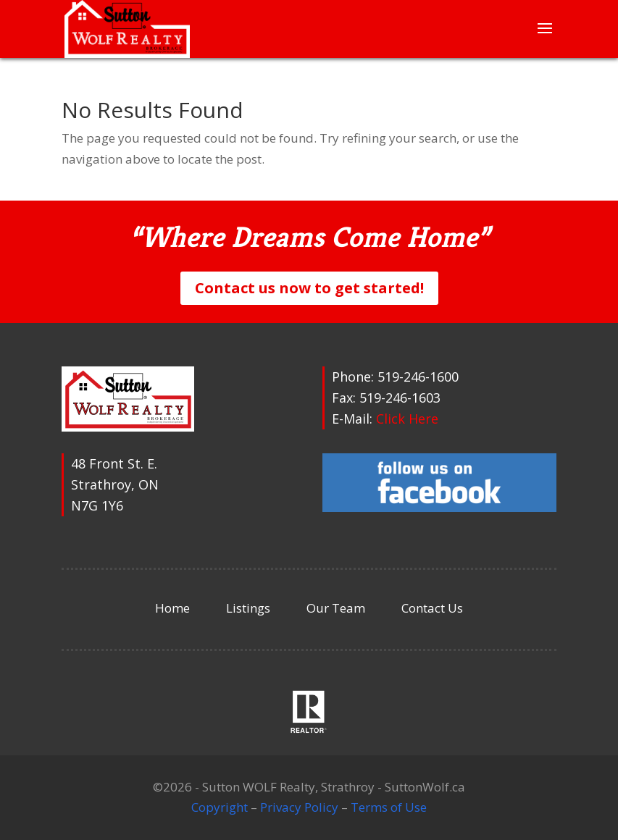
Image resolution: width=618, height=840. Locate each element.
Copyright (220, 807)
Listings (248, 608)
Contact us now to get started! (309, 288)
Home (172, 608)
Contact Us (432, 608)
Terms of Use (389, 807)
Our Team (336, 608)
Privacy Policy (299, 807)
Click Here (407, 419)
